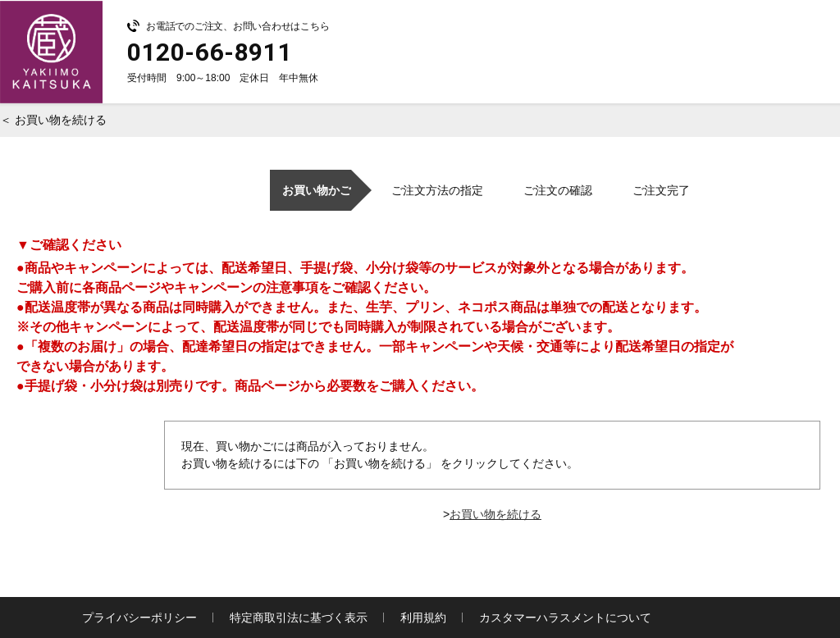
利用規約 (423, 617)
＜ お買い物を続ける (53, 120)
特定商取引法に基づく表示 (299, 617)
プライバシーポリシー (139, 617)
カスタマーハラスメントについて (565, 617)
